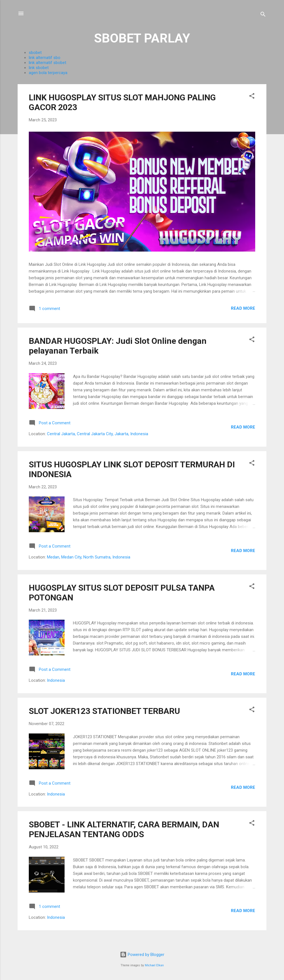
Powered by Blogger (142, 955)
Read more (243, 308)
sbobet (35, 53)
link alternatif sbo (45, 58)
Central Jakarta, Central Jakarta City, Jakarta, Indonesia (98, 434)
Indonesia (56, 680)
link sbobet (39, 68)
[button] (252, 97)
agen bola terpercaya (48, 73)
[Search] (263, 15)
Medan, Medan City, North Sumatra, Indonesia (89, 557)
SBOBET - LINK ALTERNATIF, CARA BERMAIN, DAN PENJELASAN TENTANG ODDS (124, 829)
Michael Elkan (154, 965)
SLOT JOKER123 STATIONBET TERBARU (104, 711)
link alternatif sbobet (48, 63)
